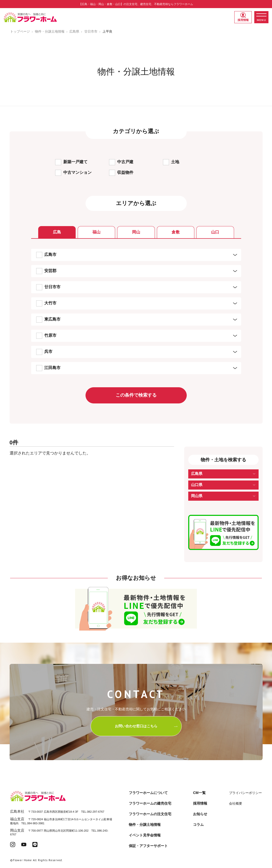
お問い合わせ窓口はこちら (146, 726)
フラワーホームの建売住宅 (150, 803)
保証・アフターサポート (148, 846)
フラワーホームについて (148, 793)
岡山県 (197, 496)
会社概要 (236, 803)
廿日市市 (91, 31)
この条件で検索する (136, 395)
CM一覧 (199, 793)
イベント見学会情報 (145, 835)
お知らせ (200, 814)
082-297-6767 (96, 812)
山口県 (197, 485)
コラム (198, 825)
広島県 (74, 31)
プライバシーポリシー (245, 793)
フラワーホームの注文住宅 (150, 814)
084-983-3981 (36, 823)
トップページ (20, 31)
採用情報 (243, 17)
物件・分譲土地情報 (50, 31)
